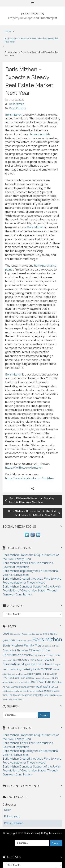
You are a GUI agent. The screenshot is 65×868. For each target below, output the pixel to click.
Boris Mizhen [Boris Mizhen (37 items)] (47, 639)
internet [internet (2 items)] (17, 660)
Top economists (40, 134)
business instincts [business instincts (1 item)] (51, 646)
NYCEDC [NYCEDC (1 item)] (53, 674)
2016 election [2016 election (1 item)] (15, 634)
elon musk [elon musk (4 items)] (24, 655)
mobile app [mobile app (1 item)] (21, 674)
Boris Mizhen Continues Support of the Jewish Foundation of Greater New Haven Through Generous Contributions (32, 591)
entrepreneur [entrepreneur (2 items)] (38, 655)
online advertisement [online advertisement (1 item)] (42, 678)
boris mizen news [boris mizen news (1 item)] (24, 641)
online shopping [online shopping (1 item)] (22, 682)
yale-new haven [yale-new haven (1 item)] (16, 699)
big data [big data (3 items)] (48, 634)
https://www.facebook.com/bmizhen (30, 478)
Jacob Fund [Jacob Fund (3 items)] (29, 660)
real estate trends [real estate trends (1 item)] (27, 691)
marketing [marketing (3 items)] (15, 669)
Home (8, 31)
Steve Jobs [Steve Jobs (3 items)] (43, 691)
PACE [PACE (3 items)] (33, 682)
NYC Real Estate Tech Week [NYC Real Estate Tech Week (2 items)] (17, 678)
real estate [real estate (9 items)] (45, 686)
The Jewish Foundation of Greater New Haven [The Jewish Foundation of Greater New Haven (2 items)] (32, 695)
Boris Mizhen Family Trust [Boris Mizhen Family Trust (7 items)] (23, 645)
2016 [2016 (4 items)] (6, 634)
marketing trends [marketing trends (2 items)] (31, 669)
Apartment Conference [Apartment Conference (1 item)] (32, 634)
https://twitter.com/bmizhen (24, 468)
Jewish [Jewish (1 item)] (40, 660)
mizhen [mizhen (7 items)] (46, 669)
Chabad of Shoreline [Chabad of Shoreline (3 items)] (15, 650)
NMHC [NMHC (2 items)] (45, 674)
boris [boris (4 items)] (12, 640)
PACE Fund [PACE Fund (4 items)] (44, 682)
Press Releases (18, 108)
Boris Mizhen (17, 104)
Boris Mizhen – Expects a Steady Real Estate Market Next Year (31, 40)
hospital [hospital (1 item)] (57, 655)
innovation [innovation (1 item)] (7, 660)
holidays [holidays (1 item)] (49, 655)
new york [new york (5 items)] (34, 674)
